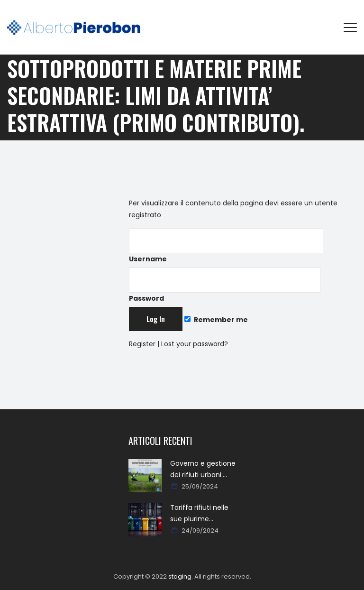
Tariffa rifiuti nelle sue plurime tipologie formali (199, 514)
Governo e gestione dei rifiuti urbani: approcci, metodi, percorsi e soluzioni (203, 470)
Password (225, 285)
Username (226, 246)
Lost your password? (195, 344)
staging (180, 576)
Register (142, 344)
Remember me (216, 320)
